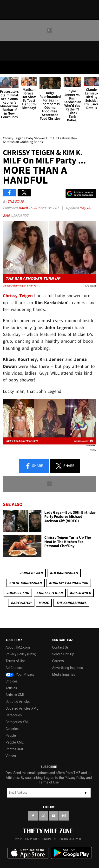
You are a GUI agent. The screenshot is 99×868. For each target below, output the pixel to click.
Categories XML (17, 722)
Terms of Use (16, 661)
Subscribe (86, 793)
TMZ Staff (16, 201)
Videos (11, 756)
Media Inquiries (64, 674)
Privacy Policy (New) (21, 654)
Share (34, 466)
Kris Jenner (80, 593)
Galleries (12, 729)
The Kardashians (71, 603)
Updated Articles (18, 702)
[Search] (92, 67)
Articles (11, 688)
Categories (14, 715)
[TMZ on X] (43, 816)
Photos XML (15, 749)
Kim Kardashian (64, 573)
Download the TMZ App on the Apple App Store (28, 853)
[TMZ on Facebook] (33, 816)
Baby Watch (21, 603)
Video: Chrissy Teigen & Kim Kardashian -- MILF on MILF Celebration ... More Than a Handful (22, 286)
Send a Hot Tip (63, 654)
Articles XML (15, 695)
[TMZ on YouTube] (54, 816)
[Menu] (7, 67)
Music (44, 603)
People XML (15, 742)
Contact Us (61, 647)
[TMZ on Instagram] (64, 816)
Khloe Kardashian (25, 583)
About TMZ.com (18, 647)
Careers (58, 661)
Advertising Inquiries (68, 668)
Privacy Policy (75, 778)
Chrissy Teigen (49, 593)
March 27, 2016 (30, 208)
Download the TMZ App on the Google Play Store (71, 853)
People (11, 736)
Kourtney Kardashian (69, 583)
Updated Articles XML (22, 708)
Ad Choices (14, 668)
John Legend (18, 593)
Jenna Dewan (31, 573)
